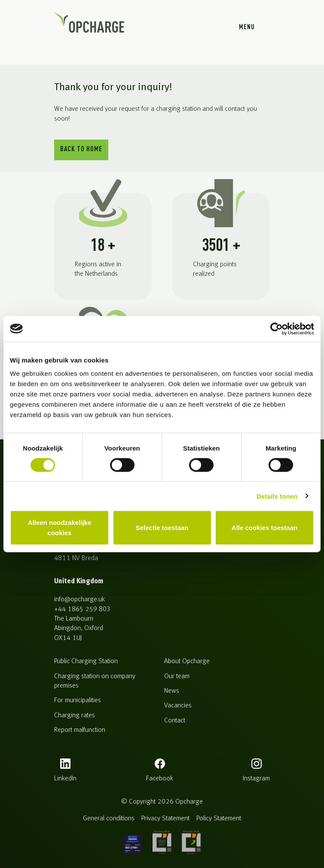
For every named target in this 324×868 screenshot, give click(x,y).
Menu (247, 27)
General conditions (109, 819)
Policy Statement (219, 819)
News (172, 691)
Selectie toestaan (162, 528)
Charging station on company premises (95, 681)
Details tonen (277, 496)
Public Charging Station (86, 661)
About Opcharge (187, 661)
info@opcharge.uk (79, 600)
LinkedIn (65, 779)
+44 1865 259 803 (82, 609)
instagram (256, 779)
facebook (160, 779)
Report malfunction (80, 730)
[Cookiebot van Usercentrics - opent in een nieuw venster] (277, 329)
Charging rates (75, 716)
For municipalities (78, 700)
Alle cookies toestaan (264, 528)
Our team (177, 676)
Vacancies (178, 706)
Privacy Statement (165, 819)
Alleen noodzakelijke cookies (60, 528)
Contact (175, 721)
